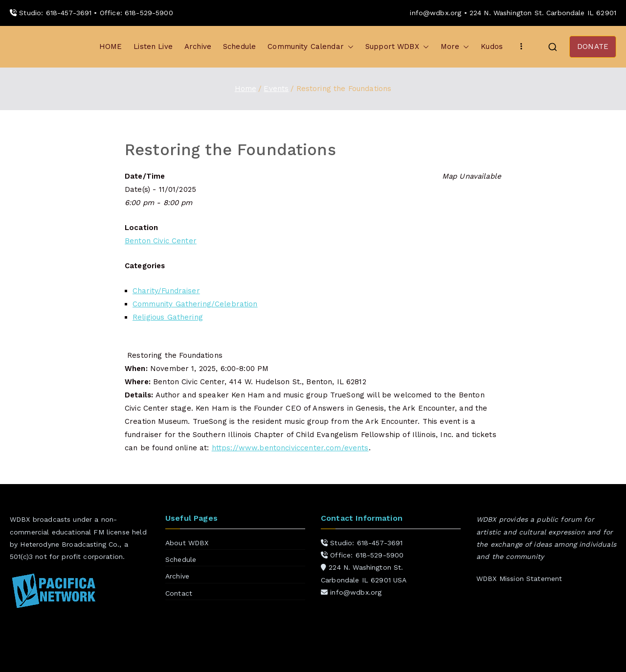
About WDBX (187, 543)
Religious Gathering (168, 317)
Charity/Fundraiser (166, 291)
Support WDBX (397, 47)
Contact (179, 593)
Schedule (239, 46)
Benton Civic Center (161, 241)
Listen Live (153, 46)
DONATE (593, 46)
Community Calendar (311, 47)
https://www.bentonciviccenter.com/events (290, 448)
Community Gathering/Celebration (195, 304)
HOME (111, 46)
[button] (349, 47)
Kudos (492, 46)
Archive (198, 46)
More (455, 47)
